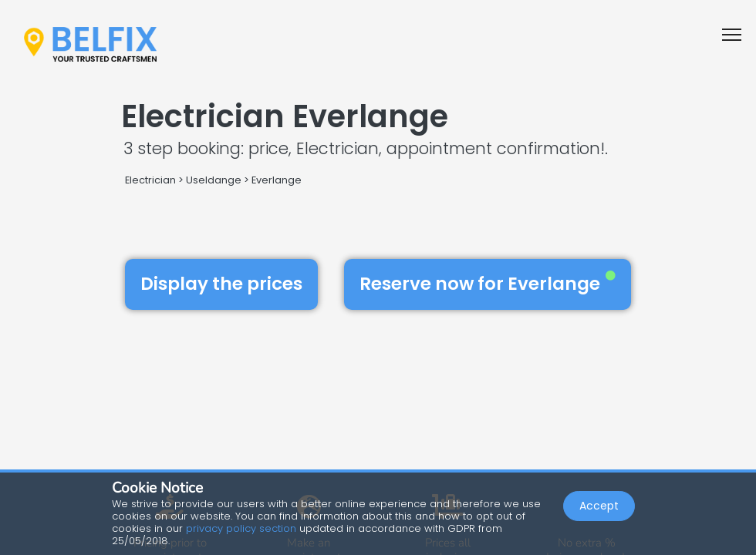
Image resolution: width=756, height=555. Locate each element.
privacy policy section (241, 528)
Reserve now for (488, 284)
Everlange (277, 180)
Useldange (214, 180)
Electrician (150, 180)
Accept (599, 506)
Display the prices (221, 284)
